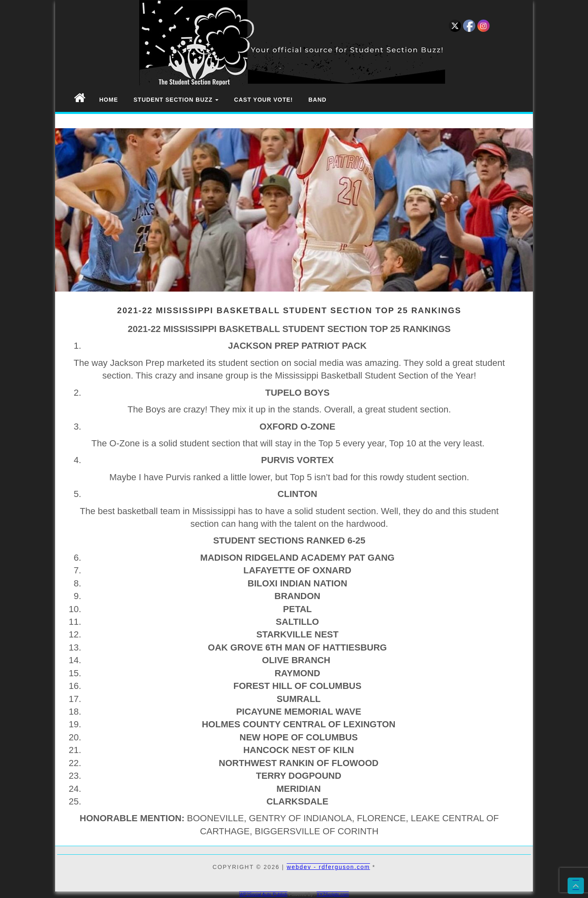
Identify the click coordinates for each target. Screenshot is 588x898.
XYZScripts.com (333, 894)
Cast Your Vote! (263, 100)
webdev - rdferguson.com (328, 867)
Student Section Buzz (176, 100)
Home (109, 100)
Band (317, 100)
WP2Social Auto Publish (263, 894)
